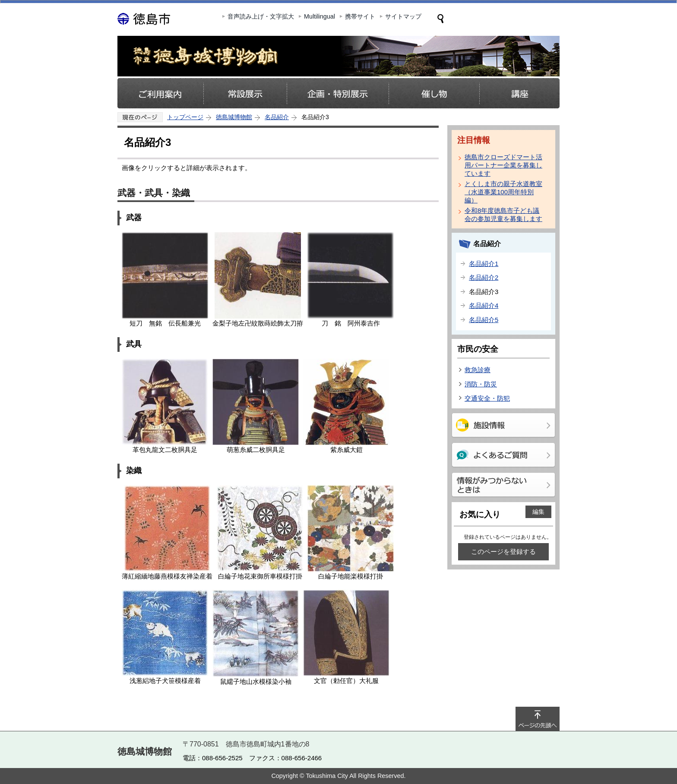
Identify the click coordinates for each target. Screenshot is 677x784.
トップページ (185, 117)
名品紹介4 (484, 305)
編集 (538, 512)
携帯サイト (360, 16)
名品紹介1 (484, 264)
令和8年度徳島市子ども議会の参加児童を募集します (503, 215)
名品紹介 (277, 117)
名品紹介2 (484, 277)
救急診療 (478, 370)
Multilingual (320, 16)
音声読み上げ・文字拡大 (261, 16)
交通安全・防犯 (487, 398)
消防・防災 (481, 384)
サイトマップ (403, 16)
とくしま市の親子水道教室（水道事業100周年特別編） (503, 192)
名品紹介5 (484, 320)
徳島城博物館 (234, 117)
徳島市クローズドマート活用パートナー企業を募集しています (503, 165)
